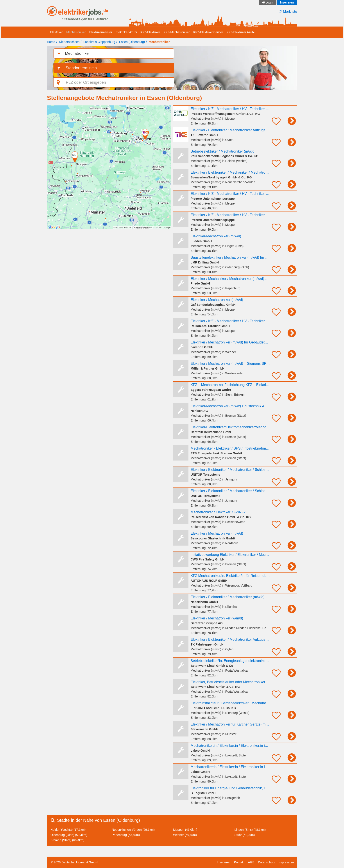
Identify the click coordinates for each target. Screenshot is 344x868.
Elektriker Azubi (126, 32)
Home (51, 42)
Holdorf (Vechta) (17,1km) (68, 830)
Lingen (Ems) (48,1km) (250, 830)
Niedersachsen (69, 42)
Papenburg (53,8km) (126, 835)
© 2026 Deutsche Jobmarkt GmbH (74, 862)
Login (269, 2)
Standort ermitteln (81, 68)
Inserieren (287, 2)
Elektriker (56, 32)
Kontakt (239, 862)
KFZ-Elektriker (150, 32)
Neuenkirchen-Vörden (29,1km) (133, 830)
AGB (251, 862)
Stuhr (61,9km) (245, 835)
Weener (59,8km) (185, 835)
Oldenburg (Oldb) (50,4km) (69, 835)
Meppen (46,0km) (185, 830)
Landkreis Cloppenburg (99, 42)
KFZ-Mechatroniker (177, 32)
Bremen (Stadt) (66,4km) (67, 840)
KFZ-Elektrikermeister (208, 32)
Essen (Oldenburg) (132, 42)
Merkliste (288, 12)
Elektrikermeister (101, 32)
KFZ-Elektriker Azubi (240, 32)
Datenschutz (267, 862)
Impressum (286, 862)
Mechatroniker (76, 32)
